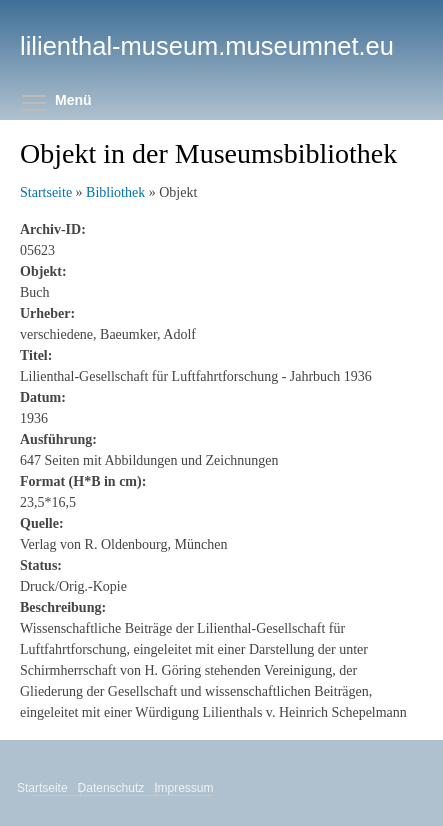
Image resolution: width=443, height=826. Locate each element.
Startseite (46, 192)
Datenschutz (113, 788)
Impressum (185, 788)
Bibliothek (115, 192)
